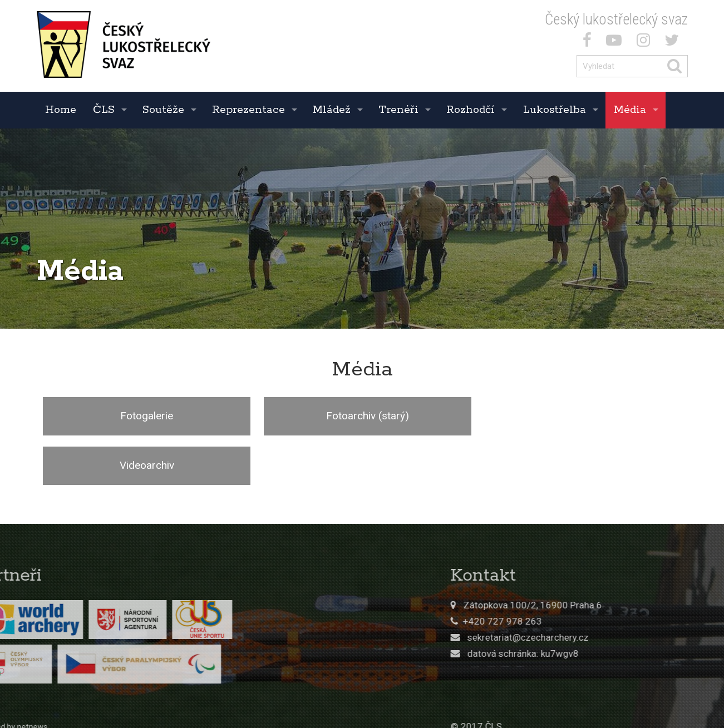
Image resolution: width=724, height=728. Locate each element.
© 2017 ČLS (556, 677)
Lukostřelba (555, 110)
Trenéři (398, 110)
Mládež (332, 110)
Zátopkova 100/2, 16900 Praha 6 (613, 556)
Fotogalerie (145, 416)
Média (630, 110)
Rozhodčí (471, 110)
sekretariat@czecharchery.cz (608, 588)
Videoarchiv (579, 416)
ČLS (104, 110)
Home (61, 110)
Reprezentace (248, 110)
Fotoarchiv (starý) (362, 416)
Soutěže (163, 110)
